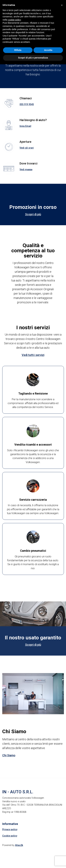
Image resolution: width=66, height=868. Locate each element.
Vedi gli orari (27, 148)
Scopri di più (33, 214)
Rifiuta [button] (18, 50)
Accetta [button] (48, 50)
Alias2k (19, 845)
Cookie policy (10, 836)
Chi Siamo (9, 755)
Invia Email (25, 126)
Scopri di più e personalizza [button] (33, 58)
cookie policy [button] (14, 20)
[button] (62, 5)
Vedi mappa (26, 170)
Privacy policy (10, 830)
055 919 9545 (27, 104)
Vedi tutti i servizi (33, 355)
